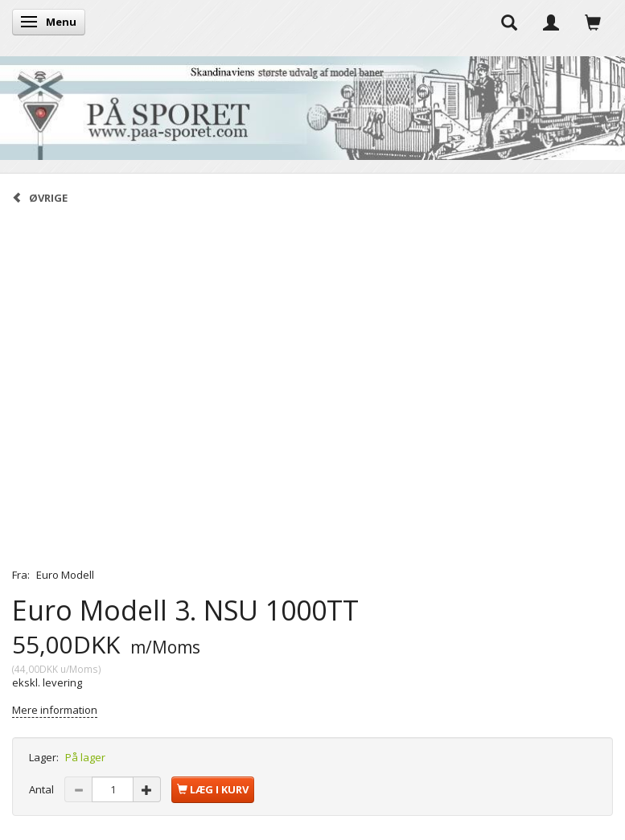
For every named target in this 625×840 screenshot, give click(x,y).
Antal (43, 789)
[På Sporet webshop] (312, 104)
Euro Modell (65, 575)
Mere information (55, 710)
